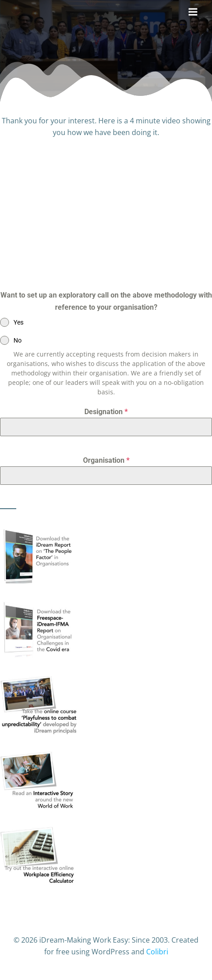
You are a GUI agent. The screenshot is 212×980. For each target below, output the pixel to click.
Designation (106, 412)
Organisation (106, 460)
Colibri (157, 952)
